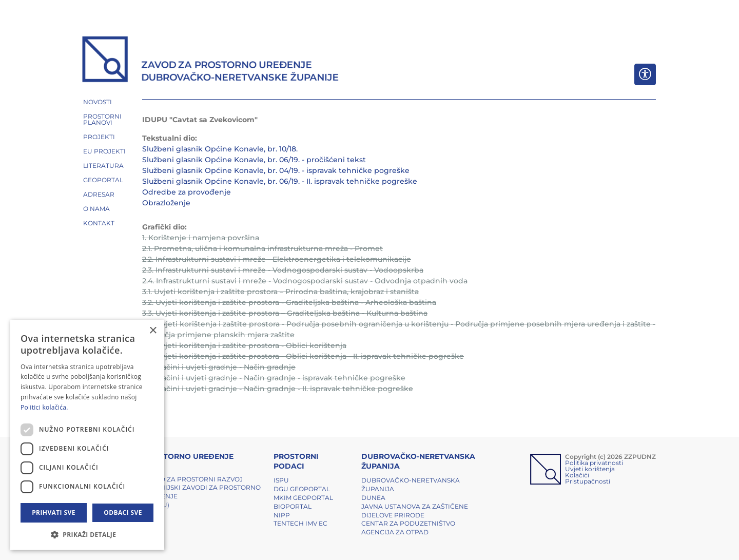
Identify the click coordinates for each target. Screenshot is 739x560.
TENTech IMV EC (300, 523)
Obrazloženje (166, 203)
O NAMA (96, 209)
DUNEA (373, 498)
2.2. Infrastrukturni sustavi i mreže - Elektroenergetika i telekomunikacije (277, 259)
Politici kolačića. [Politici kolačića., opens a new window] (44, 407)
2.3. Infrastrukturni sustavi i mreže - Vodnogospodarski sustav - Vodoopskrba (283, 270)
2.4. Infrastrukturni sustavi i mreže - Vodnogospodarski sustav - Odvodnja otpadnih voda (305, 281)
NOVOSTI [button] (98, 102)
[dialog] (87, 435)
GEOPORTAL (103, 180)
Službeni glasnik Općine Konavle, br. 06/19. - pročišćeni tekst (254, 160)
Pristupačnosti (588, 481)
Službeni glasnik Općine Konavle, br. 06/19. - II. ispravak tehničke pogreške (280, 181)
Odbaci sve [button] (123, 513)
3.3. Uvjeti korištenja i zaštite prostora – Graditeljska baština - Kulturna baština (285, 313)
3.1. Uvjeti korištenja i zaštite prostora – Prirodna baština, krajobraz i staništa (280, 292)
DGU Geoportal (302, 489)
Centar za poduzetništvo (408, 523)
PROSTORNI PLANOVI (102, 119)
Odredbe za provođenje (187, 192)
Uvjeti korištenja (590, 469)
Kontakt (99, 223)
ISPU (281, 480)
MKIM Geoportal (303, 498)
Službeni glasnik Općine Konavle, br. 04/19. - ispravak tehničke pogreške (276, 170)
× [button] (153, 331)
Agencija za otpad (395, 532)
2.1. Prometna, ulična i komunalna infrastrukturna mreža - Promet (262, 248)
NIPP (282, 515)
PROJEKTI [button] (99, 137)
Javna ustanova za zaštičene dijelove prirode (415, 511)
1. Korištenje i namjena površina (201, 238)
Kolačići (577, 475)
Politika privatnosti (594, 463)
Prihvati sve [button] (54, 513)
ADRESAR (99, 194)
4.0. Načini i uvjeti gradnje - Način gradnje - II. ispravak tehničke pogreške (278, 389)
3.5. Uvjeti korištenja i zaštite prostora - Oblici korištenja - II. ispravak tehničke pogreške (303, 356)
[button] (87, 534)
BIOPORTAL (293, 506)
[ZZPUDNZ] (211, 61)
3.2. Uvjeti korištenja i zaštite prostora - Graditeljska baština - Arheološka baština (289, 302)
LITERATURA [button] (103, 166)
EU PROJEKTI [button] (104, 151)
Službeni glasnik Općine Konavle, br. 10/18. (220, 149)
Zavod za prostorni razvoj (192, 479)
